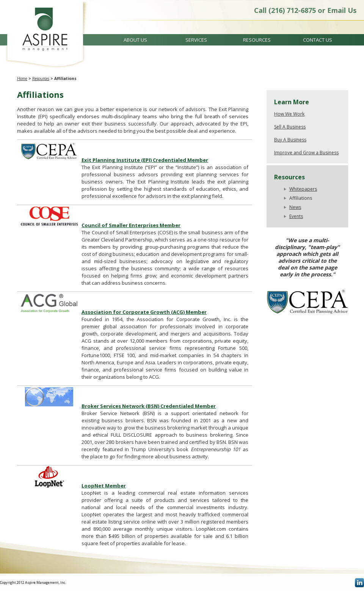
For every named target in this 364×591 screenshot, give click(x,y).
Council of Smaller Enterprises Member (131, 225)
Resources (257, 40)
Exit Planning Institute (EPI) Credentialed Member (145, 160)
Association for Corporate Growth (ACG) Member (144, 312)
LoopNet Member (104, 486)
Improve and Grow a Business (306, 153)
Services (196, 40)
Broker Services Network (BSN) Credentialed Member (149, 406)
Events (296, 216)
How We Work (289, 114)
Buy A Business (290, 140)
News (295, 207)
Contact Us (318, 40)
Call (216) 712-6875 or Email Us (305, 10)
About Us (135, 40)
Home (22, 78)
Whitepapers (303, 189)
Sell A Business (290, 127)
